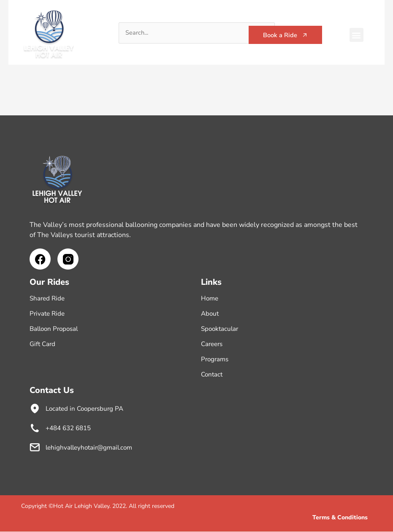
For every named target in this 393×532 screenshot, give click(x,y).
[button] (356, 35)
